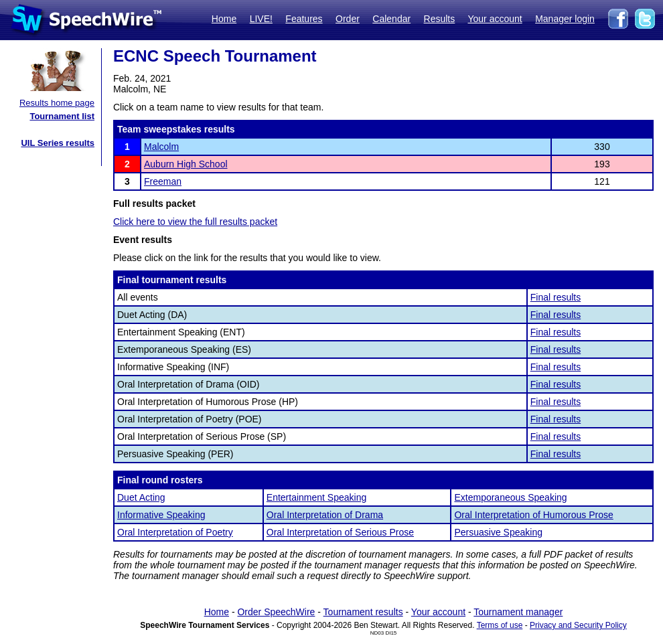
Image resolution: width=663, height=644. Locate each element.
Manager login (565, 19)
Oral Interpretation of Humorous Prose (533, 515)
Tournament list (62, 116)
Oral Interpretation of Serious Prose (340, 532)
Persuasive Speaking (498, 532)
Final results (556, 297)
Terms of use (500, 625)
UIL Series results (58, 143)
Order (348, 19)
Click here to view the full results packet (195, 222)
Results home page (57, 103)
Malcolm (161, 147)
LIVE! (261, 19)
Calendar (391, 19)
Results (440, 19)
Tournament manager (518, 612)
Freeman (163, 181)
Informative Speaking (161, 515)
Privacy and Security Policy (578, 625)
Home (224, 19)
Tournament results (363, 612)
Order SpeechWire (276, 612)
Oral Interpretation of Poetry (175, 532)
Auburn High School (186, 164)
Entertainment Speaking (316, 497)
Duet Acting (141, 497)
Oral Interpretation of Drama (325, 515)
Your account (495, 19)
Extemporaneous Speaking (510, 497)
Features (304, 19)
